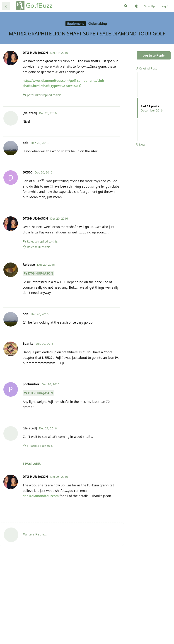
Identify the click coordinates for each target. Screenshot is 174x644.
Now (141, 144)
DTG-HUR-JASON (41, 317)
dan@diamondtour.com (41, 539)
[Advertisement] (62, 128)
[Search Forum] (126, 6)
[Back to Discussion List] (6, 6)
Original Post (147, 68)
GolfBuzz (39, 6)
